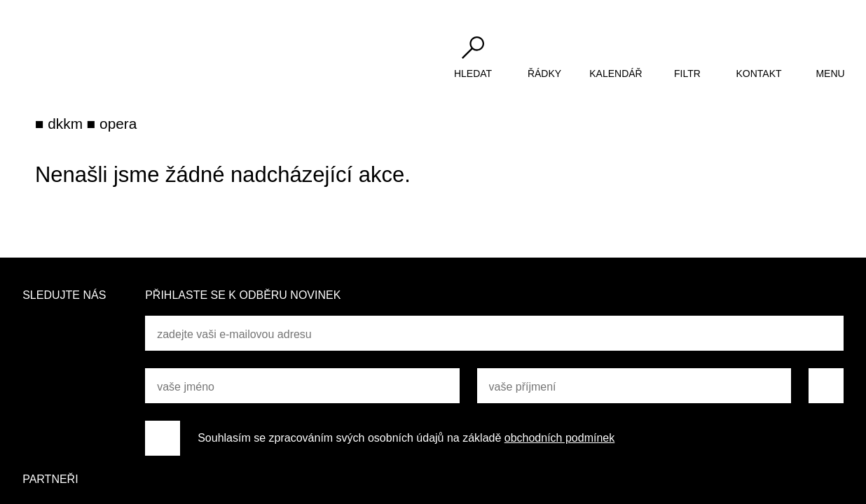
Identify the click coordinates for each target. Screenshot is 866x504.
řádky (544, 73)
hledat (473, 73)
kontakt (758, 73)
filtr (687, 73)
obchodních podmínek (559, 438)
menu (830, 73)
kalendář (616, 73)
